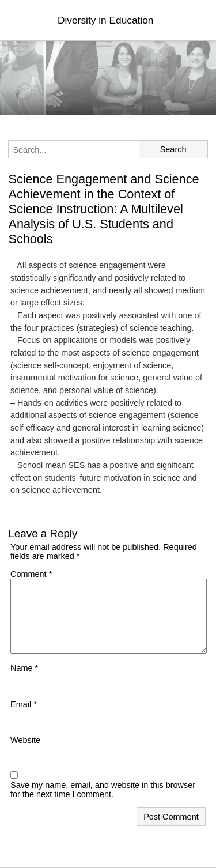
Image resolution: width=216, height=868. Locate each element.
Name (24, 668)
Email (24, 704)
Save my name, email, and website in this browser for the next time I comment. (103, 790)
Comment (31, 574)
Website (25, 740)
